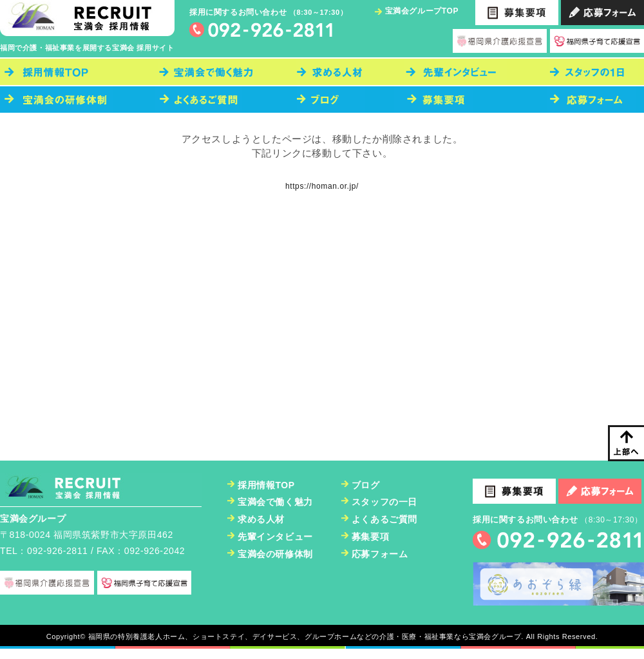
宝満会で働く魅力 (275, 502)
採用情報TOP (266, 485)
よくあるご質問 (384, 519)
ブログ (366, 485)
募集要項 (370, 537)
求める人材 (261, 519)
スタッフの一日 (384, 502)
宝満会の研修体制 (275, 554)
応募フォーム (380, 554)
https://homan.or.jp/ (322, 186)
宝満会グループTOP (422, 11)
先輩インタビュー (275, 537)
